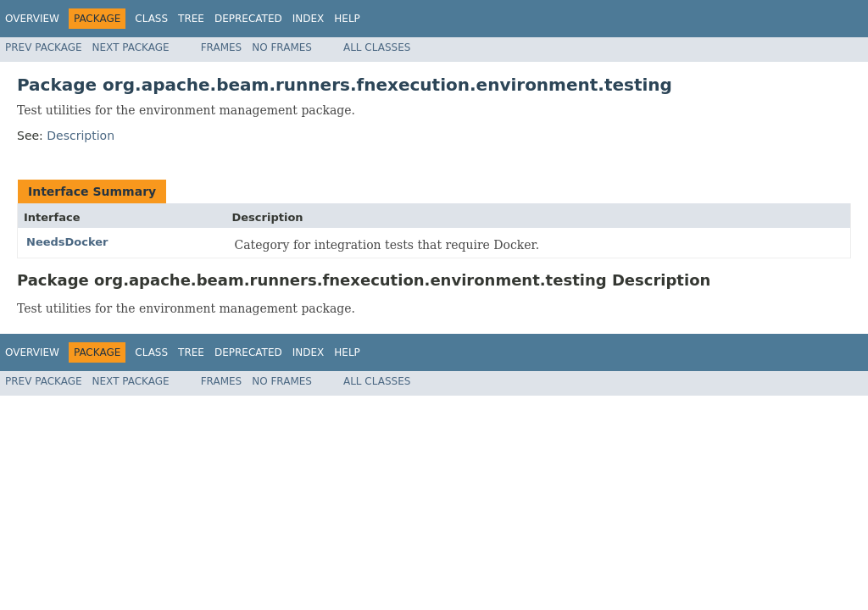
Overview (32, 19)
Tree (191, 19)
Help (347, 19)
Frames (222, 47)
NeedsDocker (67, 242)
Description (81, 136)
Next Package (131, 47)
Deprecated (248, 19)
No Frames (282, 47)
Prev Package (44, 47)
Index (309, 19)
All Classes (377, 47)
